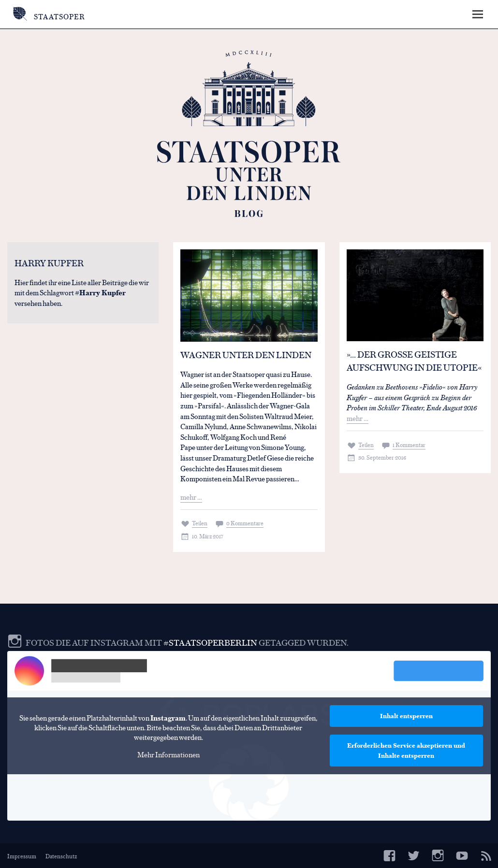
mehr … (191, 497)
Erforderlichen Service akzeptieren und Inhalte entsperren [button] (406, 750)
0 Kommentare (245, 523)
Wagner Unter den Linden (246, 354)
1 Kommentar (409, 445)
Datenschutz (61, 856)
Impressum (22, 856)
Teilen (200, 523)
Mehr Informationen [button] (168, 754)
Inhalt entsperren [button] (406, 716)
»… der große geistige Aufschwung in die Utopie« (414, 361)
